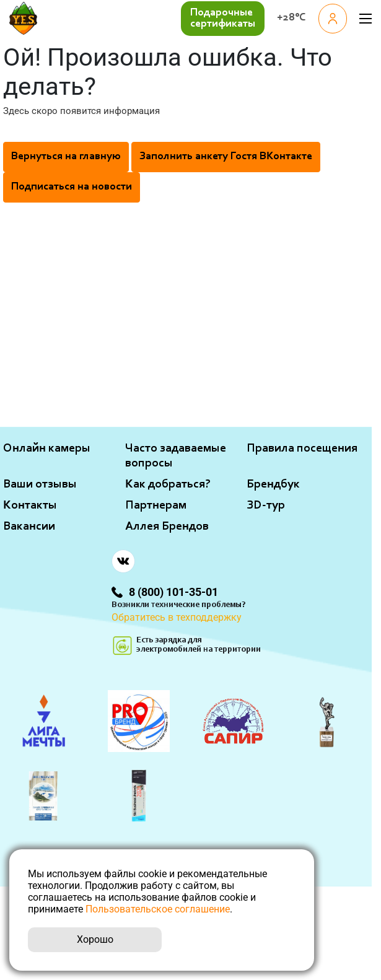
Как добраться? (168, 484)
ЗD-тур (266, 505)
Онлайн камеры (47, 448)
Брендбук (273, 484)
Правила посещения (302, 448)
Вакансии (29, 527)
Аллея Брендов (167, 527)
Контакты (30, 505)
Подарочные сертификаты (223, 19)
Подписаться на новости (72, 187)
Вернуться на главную (66, 157)
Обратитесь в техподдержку (177, 617)
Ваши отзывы (40, 484)
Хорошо (95, 939)
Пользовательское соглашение (158, 909)
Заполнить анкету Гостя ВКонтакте (226, 157)
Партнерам (156, 505)
